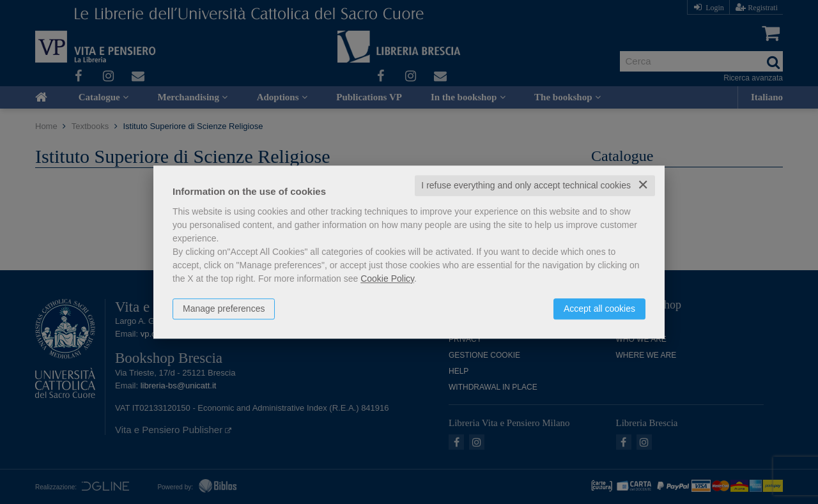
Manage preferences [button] (224, 309)
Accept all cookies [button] (599, 309)
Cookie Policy (387, 279)
